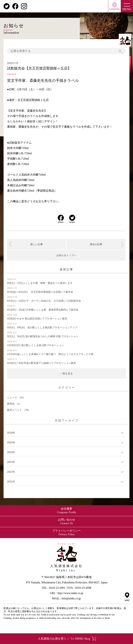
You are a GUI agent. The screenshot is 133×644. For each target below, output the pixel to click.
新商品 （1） (14, 404)
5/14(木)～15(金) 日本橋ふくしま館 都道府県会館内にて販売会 (43, 310)
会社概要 (66, 511)
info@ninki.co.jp (71, 598)
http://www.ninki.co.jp (70, 593)
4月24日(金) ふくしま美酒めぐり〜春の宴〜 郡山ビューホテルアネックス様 (50, 354)
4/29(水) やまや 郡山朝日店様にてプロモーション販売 (37, 319)
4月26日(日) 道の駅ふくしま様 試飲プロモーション (36, 345)
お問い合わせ (66, 522)
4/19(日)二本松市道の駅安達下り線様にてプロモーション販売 (42, 363)
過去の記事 (96, 244)
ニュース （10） (16, 397)
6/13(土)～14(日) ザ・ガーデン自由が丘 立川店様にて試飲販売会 (44, 301)
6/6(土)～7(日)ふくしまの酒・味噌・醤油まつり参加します (40, 283)
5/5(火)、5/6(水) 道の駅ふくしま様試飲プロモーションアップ (42, 327)
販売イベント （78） (19, 410)
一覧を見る (66, 373)
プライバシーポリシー (66, 533)
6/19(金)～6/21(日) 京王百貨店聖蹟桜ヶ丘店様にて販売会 (40, 292)
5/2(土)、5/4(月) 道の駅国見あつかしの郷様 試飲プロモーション (43, 336)
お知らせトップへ (66, 255)
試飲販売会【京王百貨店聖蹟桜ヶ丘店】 (39, 68)
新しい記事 (37, 244)
